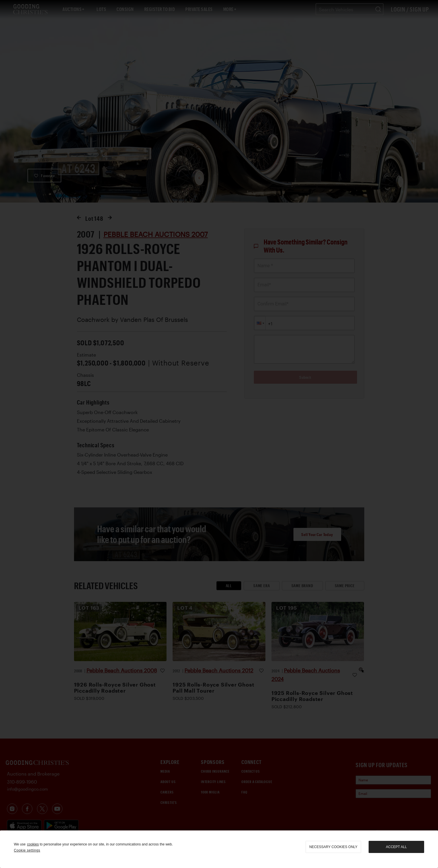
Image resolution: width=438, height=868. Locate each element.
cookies (33, 844)
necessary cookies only (333, 847)
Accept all (396, 847)
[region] (219, 849)
